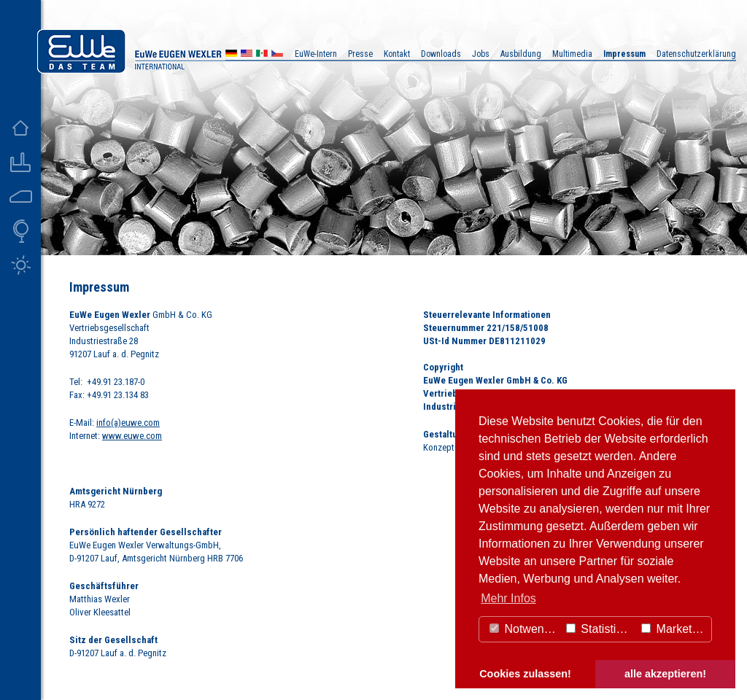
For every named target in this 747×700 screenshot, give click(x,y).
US (247, 55)
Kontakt (397, 54)
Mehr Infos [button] (508, 598)
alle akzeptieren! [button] (665, 674)
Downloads (441, 54)
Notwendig (525, 629)
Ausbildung (521, 54)
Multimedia (572, 54)
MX (262, 55)
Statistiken (600, 629)
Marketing (674, 629)
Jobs (481, 54)
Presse (360, 54)
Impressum (624, 54)
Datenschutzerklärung (696, 54)
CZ (277, 55)
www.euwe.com (132, 436)
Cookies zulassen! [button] (525, 674)
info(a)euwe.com (128, 423)
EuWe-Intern (316, 54)
